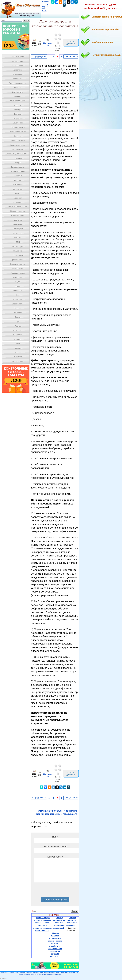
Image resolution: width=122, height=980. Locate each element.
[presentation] (55, 891)
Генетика (18, 105)
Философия (18, 335)
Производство (18, 269)
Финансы (18, 339)
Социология (18, 291)
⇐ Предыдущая (39, 56)
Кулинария (18, 176)
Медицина (18, 220)
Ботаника (18, 96)
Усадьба (18, 322)
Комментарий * (55, 857)
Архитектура (18, 74)
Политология (18, 255)
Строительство (18, 304)
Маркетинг (18, 198)
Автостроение (18, 61)
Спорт (18, 295)
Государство (18, 118)
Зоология (18, 136)
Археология (18, 70)
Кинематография (18, 167)
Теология (18, 308)
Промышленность (18, 273)
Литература (18, 189)
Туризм (18, 317)
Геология (18, 114)
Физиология (18, 330)
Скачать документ (71, 43)
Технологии (18, 313)
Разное (18, 286)
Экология (18, 352)
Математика (18, 202)
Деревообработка (18, 127)
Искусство (18, 158)
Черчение (18, 348)
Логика (18, 194)
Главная (45, 1)
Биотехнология (18, 92)
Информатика (18, 149)
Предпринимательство (18, 83)
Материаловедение (18, 211)
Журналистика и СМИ (18, 132)
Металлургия (18, 229)
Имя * (55, 837)
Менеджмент (18, 224)
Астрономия (18, 79)
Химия (18, 344)
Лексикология (18, 185)
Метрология (18, 233)
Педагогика (18, 251)
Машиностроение (18, 216)
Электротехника (18, 361)
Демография (18, 123)
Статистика (18, 299)
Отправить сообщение (55, 900)
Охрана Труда (18, 247)
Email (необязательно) (55, 847)
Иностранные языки (18, 145)
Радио (18, 282)
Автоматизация (18, 57)
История (18, 163)
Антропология (18, 66)
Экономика (18, 357)
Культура (18, 180)
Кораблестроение (18, 171)
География (18, 110)
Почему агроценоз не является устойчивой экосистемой (59, 923)
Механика (18, 238)
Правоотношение (18, 260)
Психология (18, 277)
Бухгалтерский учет (18, 101)
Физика (18, 326)
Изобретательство (18, 141)
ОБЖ (18, 242)
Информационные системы (18, 154)
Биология (18, 88)
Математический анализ (18, 207)
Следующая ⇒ (71, 56)
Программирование (18, 264)
